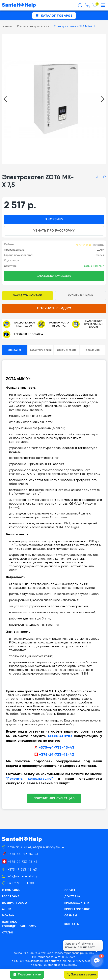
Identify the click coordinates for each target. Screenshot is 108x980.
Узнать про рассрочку (54, 231)
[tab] (51, 167)
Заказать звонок (82, 974)
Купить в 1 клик (81, 295)
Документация (67, 350)
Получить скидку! (54, 308)
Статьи (7, 932)
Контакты (72, 924)
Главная (7, 26)
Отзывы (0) (93, 350)
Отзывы (71, 915)
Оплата (70, 890)
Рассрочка (11, 896)
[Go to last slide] (6, 99)
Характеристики (41, 350)
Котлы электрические (33, 26)
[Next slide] (102, 99)
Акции (7, 909)
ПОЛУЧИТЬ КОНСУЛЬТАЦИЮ (54, 798)
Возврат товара (14, 903)
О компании (11, 890)
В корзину (54, 219)
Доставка (72, 896)
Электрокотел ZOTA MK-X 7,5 (76, 26)
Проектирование (77, 909)
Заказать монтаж (27, 295)
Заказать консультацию (54, 276)
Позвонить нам (27, 974)
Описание (15, 350)
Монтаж (8, 915)
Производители (77, 903)
